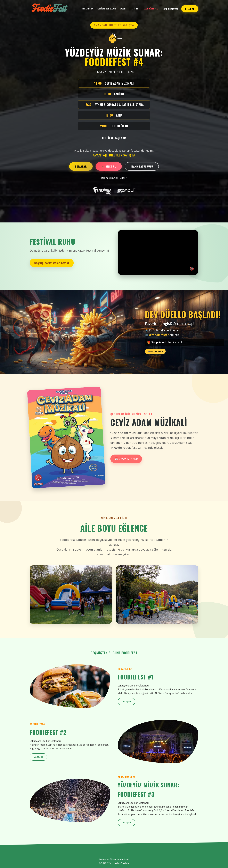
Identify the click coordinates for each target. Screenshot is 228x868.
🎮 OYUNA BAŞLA (155, 351)
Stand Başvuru (170, 9)
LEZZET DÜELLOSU (150, 9)
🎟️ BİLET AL (109, 166)
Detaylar (126, 701)
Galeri (123, 9)
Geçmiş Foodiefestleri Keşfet (52, 263)
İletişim (134, 9)
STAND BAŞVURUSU (142, 166)
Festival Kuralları (106, 9)
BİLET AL (190, 9)
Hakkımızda (88, 9)
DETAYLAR (81, 166)
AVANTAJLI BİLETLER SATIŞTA (114, 25)
